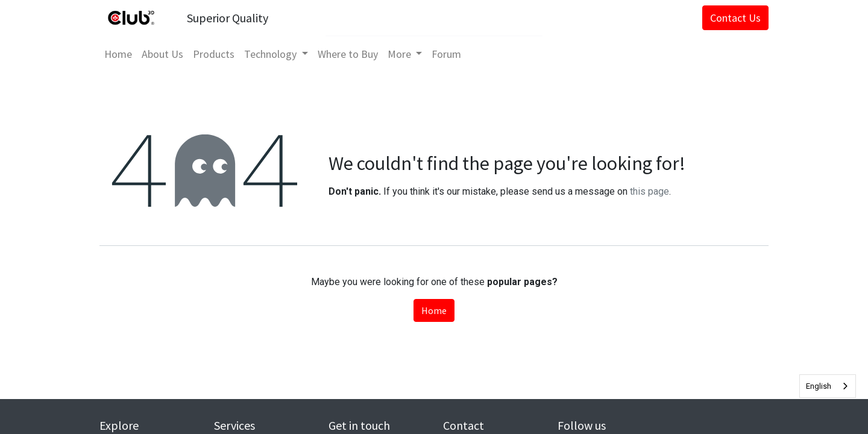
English (819, 386)
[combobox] (828, 386)
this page (649, 191)
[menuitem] (118, 54)
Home (434, 310)
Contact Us (735, 18)
